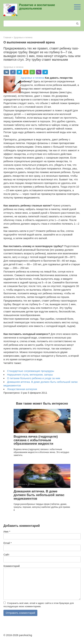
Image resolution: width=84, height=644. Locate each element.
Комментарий (12, 566)
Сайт (6, 555)
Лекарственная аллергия (22, 389)
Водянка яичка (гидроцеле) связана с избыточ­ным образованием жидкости (36, 440)
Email (8, 543)
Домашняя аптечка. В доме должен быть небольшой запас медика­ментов (39, 495)
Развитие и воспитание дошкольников (37, 7)
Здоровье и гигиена (13, 67)
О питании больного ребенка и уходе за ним (34, 378)
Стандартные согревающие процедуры (31, 371)
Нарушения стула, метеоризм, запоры (30, 375)
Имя (7, 532)
